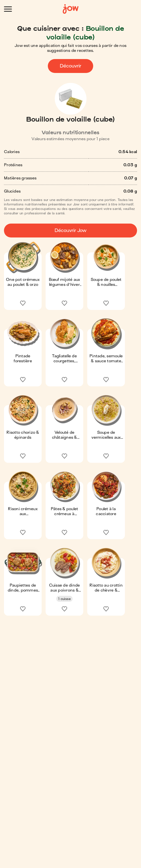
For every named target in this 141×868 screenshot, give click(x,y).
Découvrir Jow (70, 230)
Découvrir (70, 66)
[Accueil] (71, 9)
